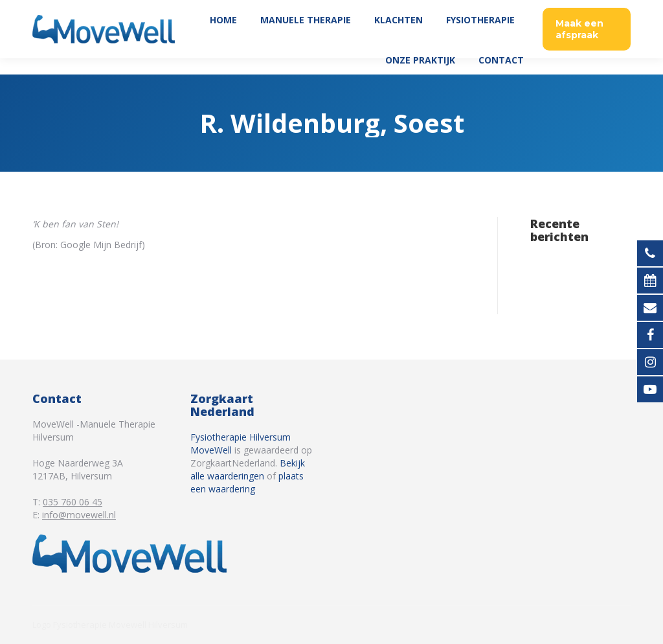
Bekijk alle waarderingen (248, 469)
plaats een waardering (247, 482)
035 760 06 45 (597, 8)
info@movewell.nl (79, 515)
